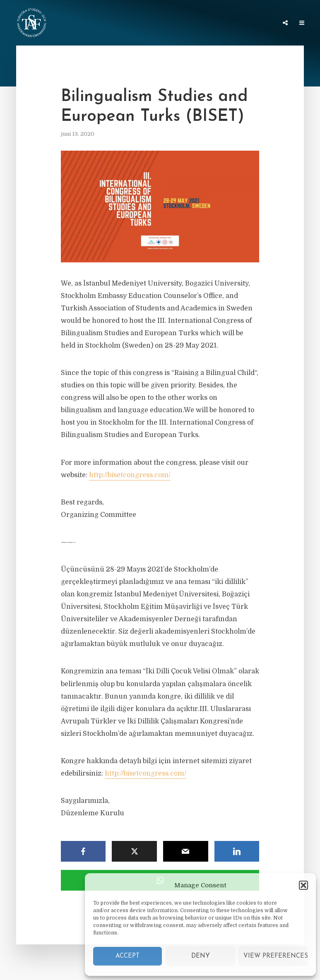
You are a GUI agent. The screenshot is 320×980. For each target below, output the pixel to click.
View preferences (275, 956)
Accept (128, 956)
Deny (201, 956)
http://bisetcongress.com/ (130, 475)
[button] (303, 885)
